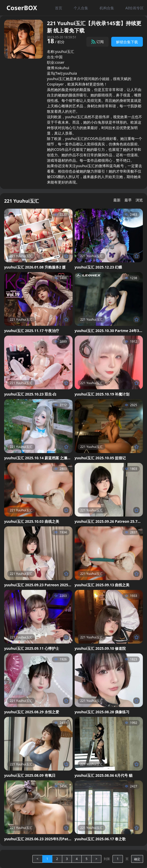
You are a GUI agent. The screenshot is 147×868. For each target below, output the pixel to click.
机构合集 (107, 8)
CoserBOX (22, 8)
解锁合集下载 (127, 42)
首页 (59, 8)
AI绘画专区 (134, 8)
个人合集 (81, 8)
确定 (137, 859)
